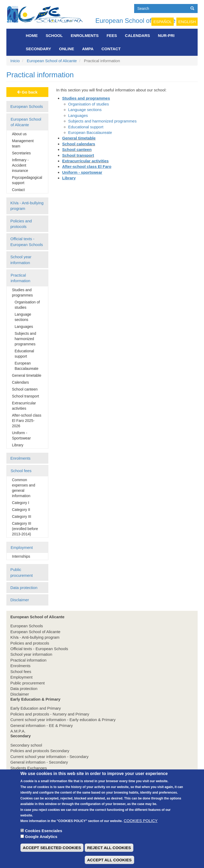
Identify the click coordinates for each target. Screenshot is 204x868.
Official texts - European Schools (27, 242)
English (187, 22)
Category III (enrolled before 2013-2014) (25, 529)
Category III (22, 516)
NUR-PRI (166, 35)
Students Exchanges (29, 768)
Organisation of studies (27, 305)
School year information (21, 260)
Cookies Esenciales (44, 841)
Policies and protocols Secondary (40, 751)
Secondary (38, 49)
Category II (21, 510)
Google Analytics (41, 846)
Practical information (20, 278)
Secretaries (21, 153)
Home (32, 35)
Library (18, 445)
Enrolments (85, 35)
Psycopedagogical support (27, 180)
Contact (111, 49)
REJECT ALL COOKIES (109, 858)
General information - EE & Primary (42, 725)
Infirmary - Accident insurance (20, 165)
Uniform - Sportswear (21, 435)
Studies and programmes (22, 293)
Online (67, 49)
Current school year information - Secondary (49, 757)
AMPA (88, 49)
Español (163, 22)
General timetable (27, 375)
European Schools (27, 106)
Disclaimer (20, 600)
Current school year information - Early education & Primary (63, 720)
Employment (22, 547)
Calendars (137, 35)
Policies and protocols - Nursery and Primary (50, 714)
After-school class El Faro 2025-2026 (27, 421)
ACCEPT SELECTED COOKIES (52, 858)
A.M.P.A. (18, 731)
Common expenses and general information (24, 488)
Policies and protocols (21, 224)
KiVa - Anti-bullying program (27, 206)
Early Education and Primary (36, 708)
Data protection (24, 588)
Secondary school (26, 745)
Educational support (24, 354)
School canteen (25, 389)
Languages (24, 327)
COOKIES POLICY (141, 830)
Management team (23, 143)
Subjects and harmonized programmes (25, 339)
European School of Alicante (135, 21)
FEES (112, 35)
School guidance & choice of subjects (43, 774)
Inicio (15, 61)
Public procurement (22, 572)
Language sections (23, 317)
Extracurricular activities (24, 406)
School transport (25, 396)
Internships (21, 556)
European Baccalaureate (27, 366)
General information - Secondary (39, 762)
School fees (21, 471)
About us (19, 134)
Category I (21, 503)
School (54, 35)
